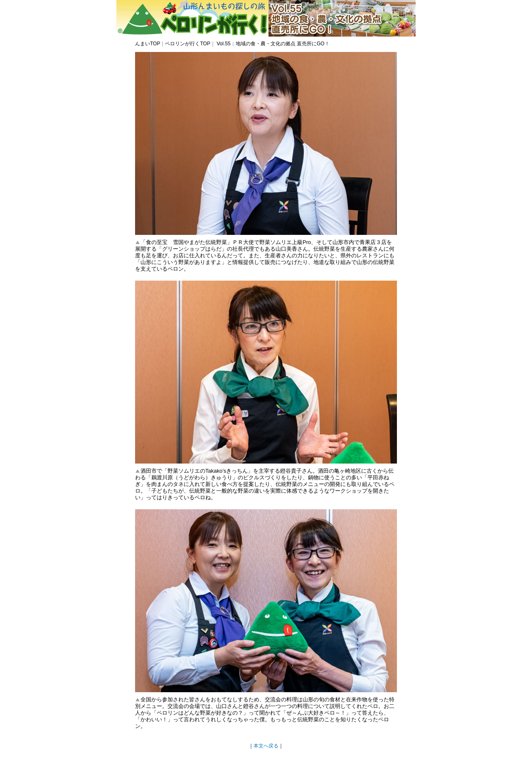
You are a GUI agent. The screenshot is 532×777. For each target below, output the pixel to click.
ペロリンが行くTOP (187, 44)
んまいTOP (148, 44)
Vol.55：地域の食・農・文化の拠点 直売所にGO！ (272, 44)
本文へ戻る (266, 746)
